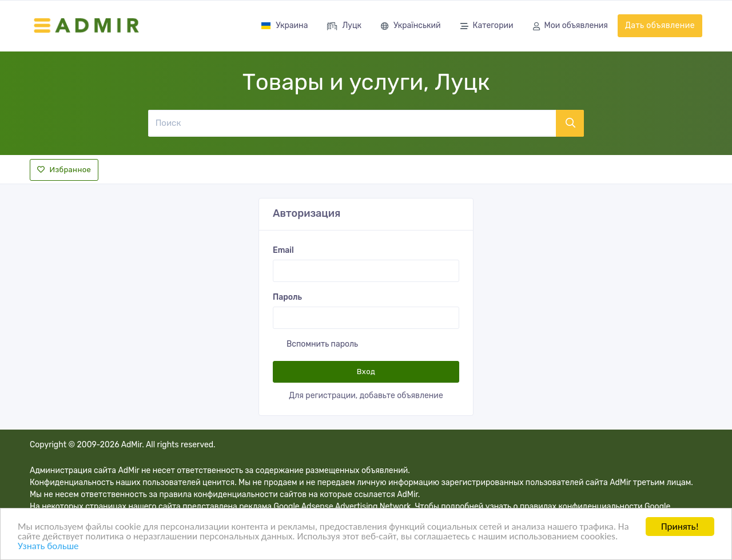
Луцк (344, 27)
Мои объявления (570, 27)
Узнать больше (48, 547)
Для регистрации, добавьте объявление (366, 396)
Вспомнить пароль (322, 344)
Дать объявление (660, 25)
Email (283, 250)
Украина (284, 25)
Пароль (287, 297)
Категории (487, 27)
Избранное (64, 170)
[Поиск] (352, 123)
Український (411, 27)
